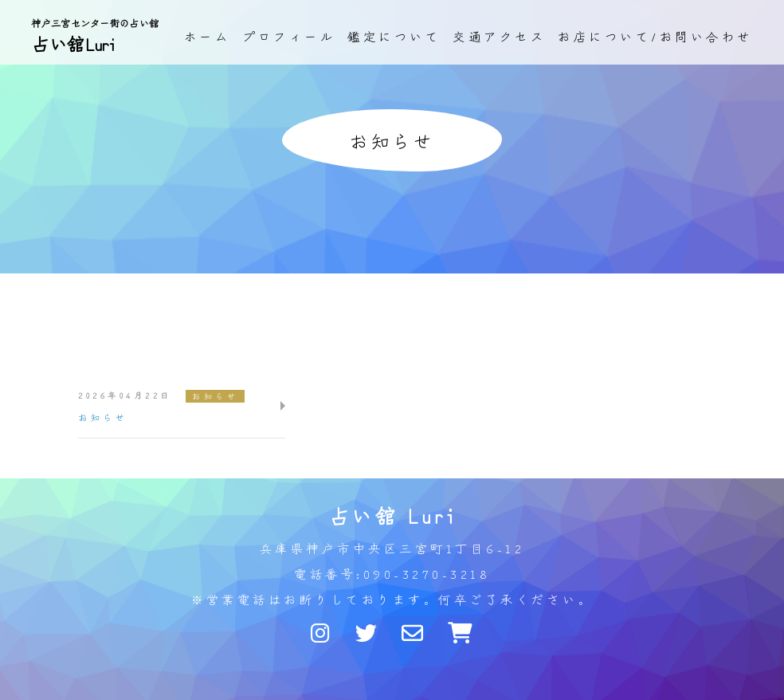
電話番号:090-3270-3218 (392, 574)
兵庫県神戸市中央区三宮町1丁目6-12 (392, 548)
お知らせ (215, 396)
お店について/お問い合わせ (655, 36)
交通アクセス (499, 36)
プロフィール (289, 36)
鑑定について (394, 36)
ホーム (208, 36)
